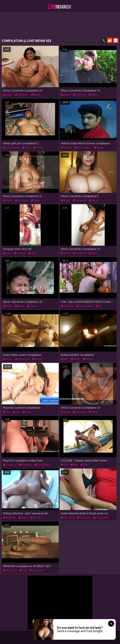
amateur (9, 518)
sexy (27, 412)
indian (38, 148)
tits (16, 412)
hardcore (84, 518)
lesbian (20, 253)
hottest (66, 148)
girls (33, 253)
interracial (22, 359)
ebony (32, 306)
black (36, 95)
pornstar (25, 465)
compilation (11, 148)
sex (7, 412)
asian (8, 95)
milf (65, 359)
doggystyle (42, 465)
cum (7, 253)
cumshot (22, 95)
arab (27, 148)
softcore (67, 306)
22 (99, 306)
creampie (36, 570)
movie (99, 148)
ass (74, 465)
